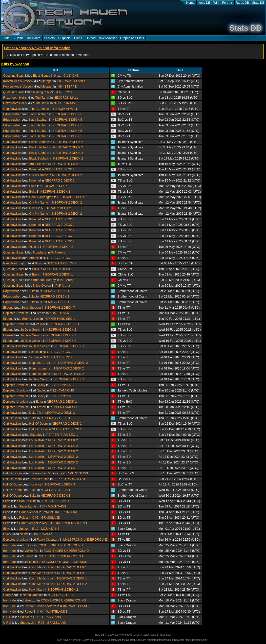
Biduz (39, 263)
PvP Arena (58, 253)
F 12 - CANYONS (61, 385)
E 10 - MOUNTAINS (46, 529)
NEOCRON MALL (66, 98)
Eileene (8, 308)
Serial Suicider (31, 308)
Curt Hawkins (12, 109)
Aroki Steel (37, 164)
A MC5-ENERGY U (60, 92)
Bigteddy (36, 435)
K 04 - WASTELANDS (75, 606)
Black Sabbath (38, 114)
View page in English (131, 635)
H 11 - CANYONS (67, 76)
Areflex (34, 258)
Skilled (29, 556)
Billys (7, 501)
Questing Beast (14, 76)
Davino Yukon (40, 479)
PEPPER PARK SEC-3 (66, 407)
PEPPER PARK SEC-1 (59, 319)
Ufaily (7, 534)
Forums (227, 3)
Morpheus (40, 253)
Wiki (216, 3)
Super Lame (27, 506)
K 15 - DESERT (60, 313)
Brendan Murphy (44, 280)
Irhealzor (31, 600)
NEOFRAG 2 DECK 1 (58, 269)
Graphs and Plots (132, 38)
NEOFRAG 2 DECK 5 (67, 120)
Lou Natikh (37, 440)
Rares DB (242, 3)
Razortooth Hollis (15, 98)
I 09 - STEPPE (67, 87)
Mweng (38, 92)
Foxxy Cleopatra (48, 540)
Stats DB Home (13, 38)
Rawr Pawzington (41, 197)
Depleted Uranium (16, 313)
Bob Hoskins (31, 319)
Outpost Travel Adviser (101, 38)
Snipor (23, 529)
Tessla (41, 313)
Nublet (41, 391)
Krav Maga (37, 590)
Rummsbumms (40, 368)
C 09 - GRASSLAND (55, 501)
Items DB (204, 3)
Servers (49, 38)
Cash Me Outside (41, 567)
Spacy (41, 385)
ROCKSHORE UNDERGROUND (60, 545)
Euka (33, 186)
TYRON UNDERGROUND (60, 512)
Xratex (41, 407)
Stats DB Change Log (107, 635)
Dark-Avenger (29, 512)
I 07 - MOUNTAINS (53, 506)
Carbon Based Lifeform (40, 606)
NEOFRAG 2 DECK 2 (68, 142)
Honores (35, 484)
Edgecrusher (12, 114)
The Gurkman (40, 109)
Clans (78, 38)
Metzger (47, 81)
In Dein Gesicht (32, 330)
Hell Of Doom (12, 418)
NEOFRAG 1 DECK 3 (60, 484)
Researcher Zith (41, 473)
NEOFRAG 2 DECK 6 (67, 114)
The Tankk (42, 98)
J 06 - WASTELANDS (71, 81)
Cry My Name (39, 175)
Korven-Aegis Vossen (18, 81)
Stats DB (258, 3)
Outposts (64, 38)
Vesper (41, 324)
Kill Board (34, 38)
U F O (7, 617)
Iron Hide (10, 545)
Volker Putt (32, 551)
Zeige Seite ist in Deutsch (157, 635)
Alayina (34, 247)
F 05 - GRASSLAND (47, 617)
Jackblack (31, 562)
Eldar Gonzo (42, 76)
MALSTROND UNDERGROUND (65, 523)
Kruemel (35, 169)
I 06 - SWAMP (42, 534)
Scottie (34, 352)
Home (190, 3)
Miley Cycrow (42, 286)
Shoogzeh (27, 623)
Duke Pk (35, 413)
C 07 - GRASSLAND (46, 518)
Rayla (33, 208)
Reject (23, 518)
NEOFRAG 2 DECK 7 (60, 308)
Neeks (24, 534)
